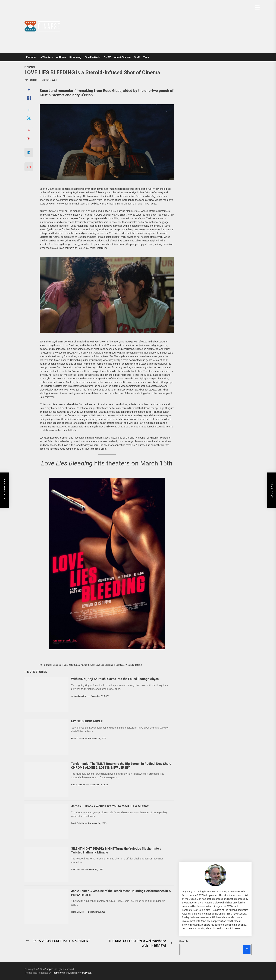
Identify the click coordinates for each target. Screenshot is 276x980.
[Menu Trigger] (257, 7)
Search (184, 941)
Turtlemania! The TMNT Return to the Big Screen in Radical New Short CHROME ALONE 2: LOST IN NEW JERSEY (121, 766)
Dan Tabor (76, 869)
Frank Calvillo (77, 739)
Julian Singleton (79, 696)
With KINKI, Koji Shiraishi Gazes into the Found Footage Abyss (115, 679)
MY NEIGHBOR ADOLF (87, 721)
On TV (107, 57)
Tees (146, 57)
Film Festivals (92, 57)
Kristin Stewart (88, 665)
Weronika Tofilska (134, 665)
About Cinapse (122, 57)
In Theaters (46, 57)
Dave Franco (52, 665)
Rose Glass (119, 665)
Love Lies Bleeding (104, 665)
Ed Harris (63, 665)
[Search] (247, 949)
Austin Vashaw (78, 785)
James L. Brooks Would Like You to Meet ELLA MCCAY (110, 806)
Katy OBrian (74, 665)
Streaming (75, 57)
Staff (137, 57)
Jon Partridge (31, 80)
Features (31, 57)
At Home (61, 57)
